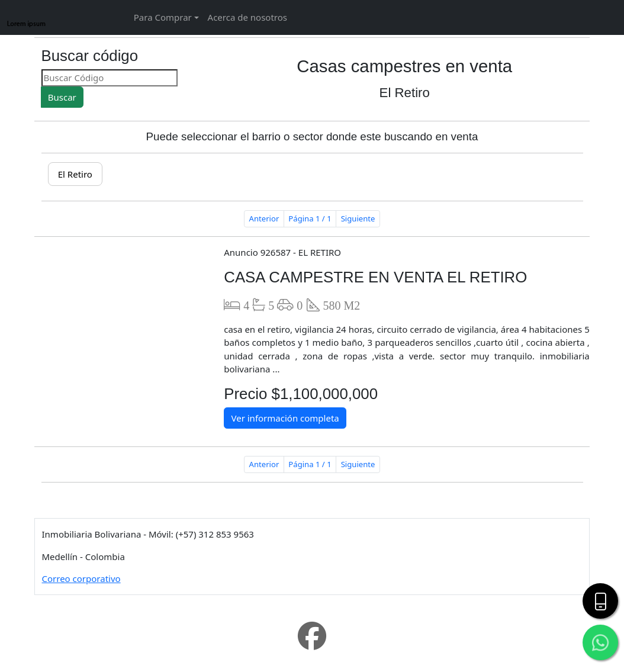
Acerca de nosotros (247, 17)
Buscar (62, 97)
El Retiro (75, 174)
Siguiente (358, 218)
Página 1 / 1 (310, 218)
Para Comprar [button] (163, 17)
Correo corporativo (81, 578)
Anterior (264, 218)
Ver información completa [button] (285, 418)
